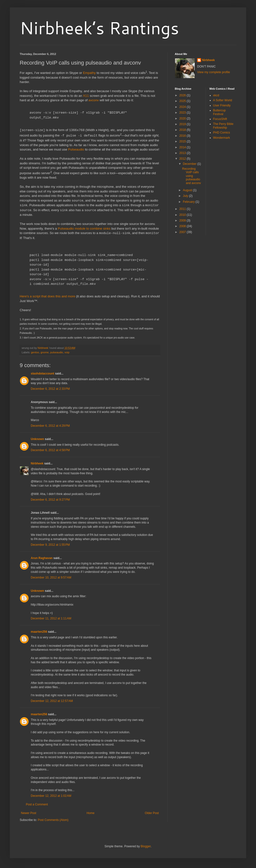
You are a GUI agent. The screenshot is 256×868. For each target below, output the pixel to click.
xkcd (216, 95)
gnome (45, 352)
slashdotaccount (42, 373)
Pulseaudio (76, 149)
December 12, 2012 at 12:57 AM (52, 701)
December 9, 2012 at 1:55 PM (50, 545)
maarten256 (39, 631)
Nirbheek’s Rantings (99, 28)
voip (67, 352)
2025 (183, 101)
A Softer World (223, 100)
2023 (183, 113)
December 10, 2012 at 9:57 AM (51, 577)
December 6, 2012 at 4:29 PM (50, 425)
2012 (183, 159)
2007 (183, 232)
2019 (183, 124)
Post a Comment (37, 804)
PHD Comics (222, 133)
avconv (94, 100)
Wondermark (222, 138)
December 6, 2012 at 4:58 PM (50, 450)
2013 (183, 153)
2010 (183, 215)
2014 (183, 147)
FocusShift (220, 119)
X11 (86, 96)
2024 (183, 107)
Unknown (37, 439)
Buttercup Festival (219, 112)
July (186, 196)
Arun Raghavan (42, 558)
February (189, 202)
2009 (183, 221)
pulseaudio (57, 352)
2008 (183, 226)
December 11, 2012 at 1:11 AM (51, 618)
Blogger (146, 846)
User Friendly (222, 105)
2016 (183, 136)
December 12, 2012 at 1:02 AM (51, 796)
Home (91, 813)
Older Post (152, 813)
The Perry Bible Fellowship (223, 126)
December (190, 164)
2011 (183, 209)
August (188, 190)
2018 (183, 130)
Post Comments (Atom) (53, 820)
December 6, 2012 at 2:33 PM (50, 389)
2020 (183, 119)
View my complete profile (214, 72)
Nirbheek (37, 463)
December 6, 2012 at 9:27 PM (50, 499)
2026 (183, 95)
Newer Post (29, 813)
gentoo (35, 352)
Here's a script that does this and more (47, 296)
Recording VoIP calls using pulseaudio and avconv (192, 176)
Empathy (89, 73)
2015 (183, 141)
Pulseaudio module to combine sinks (84, 228)
